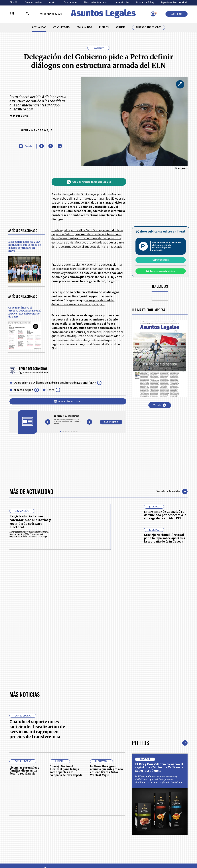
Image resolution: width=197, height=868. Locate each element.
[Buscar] (28, 14)
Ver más (160, 405)
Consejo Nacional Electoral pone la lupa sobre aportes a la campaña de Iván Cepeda (164, 538)
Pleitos (140, 743)
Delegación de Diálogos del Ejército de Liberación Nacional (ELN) (55, 383)
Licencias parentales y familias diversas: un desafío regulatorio (24, 771)
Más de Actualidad (31, 492)
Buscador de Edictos (148, 27)
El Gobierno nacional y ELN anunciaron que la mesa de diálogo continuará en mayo (25, 246)
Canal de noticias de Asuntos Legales (89, 182)
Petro (51, 390)
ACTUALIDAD (39, 27)
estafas (53, 3)
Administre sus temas (68, 401)
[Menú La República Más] (12, 14)
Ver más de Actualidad (172, 491)
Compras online (33, 3)
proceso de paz (23, 390)
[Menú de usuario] (153, 14)
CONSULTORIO (61, 27)
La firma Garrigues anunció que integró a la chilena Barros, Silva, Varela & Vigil (106, 771)
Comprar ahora (161, 260)
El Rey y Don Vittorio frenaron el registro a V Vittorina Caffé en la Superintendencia (159, 768)
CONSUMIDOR (84, 27)
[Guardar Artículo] (26, 146)
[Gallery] (69, 420)
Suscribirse (177, 14)
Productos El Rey (145, 3)
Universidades (122, 3)
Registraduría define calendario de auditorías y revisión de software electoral (30, 522)
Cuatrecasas (70, 3)
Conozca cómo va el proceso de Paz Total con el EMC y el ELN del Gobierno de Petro (25, 312)
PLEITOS (104, 27)
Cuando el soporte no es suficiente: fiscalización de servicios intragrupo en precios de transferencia (37, 729)
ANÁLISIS (120, 27)
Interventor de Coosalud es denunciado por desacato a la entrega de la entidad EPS (165, 515)
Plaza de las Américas (95, 3)
